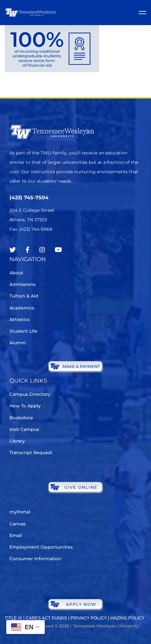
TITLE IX (13, 618)
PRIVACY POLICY (89, 618)
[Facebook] (28, 250)
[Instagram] (42, 250)
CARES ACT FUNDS (46, 618)
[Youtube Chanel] (58, 250)
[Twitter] (13, 250)
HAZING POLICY (127, 618)
